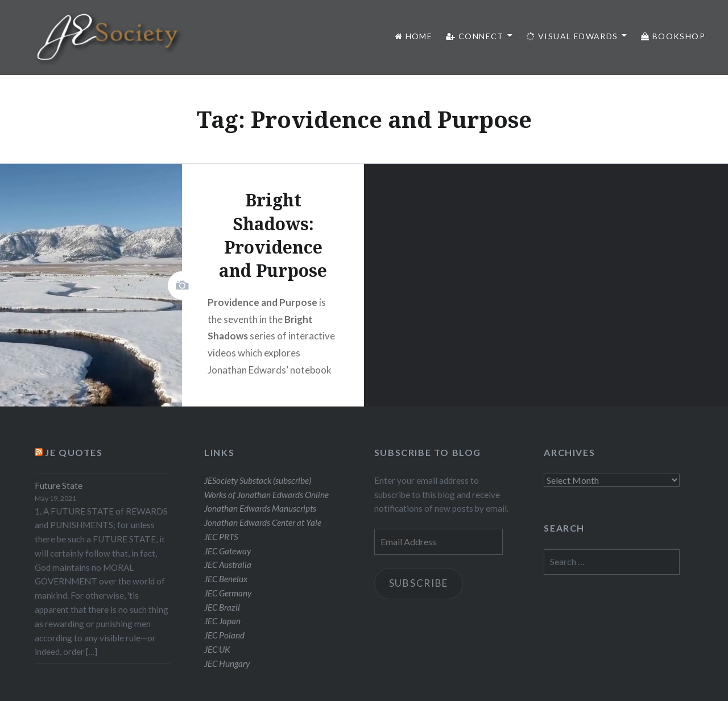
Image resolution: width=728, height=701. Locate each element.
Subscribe (419, 583)
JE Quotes (74, 452)
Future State (59, 486)
